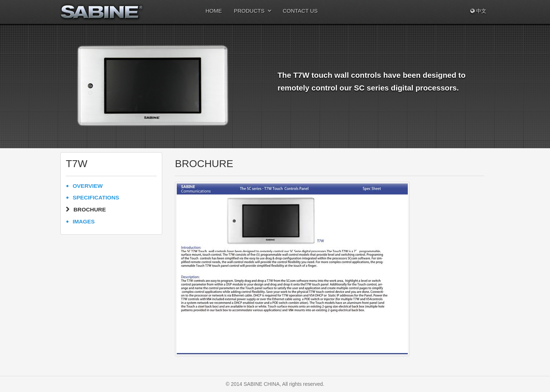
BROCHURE (90, 209)
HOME (214, 11)
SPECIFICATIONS (96, 197)
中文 (478, 11)
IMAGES (84, 221)
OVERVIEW (88, 186)
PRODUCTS (249, 11)
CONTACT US (300, 11)
